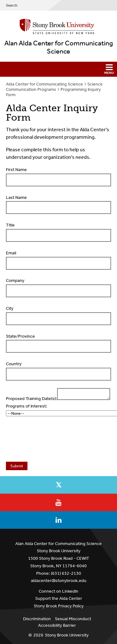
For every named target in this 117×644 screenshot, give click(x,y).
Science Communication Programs (54, 87)
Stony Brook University (67, 635)
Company (15, 280)
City (10, 308)
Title (10, 225)
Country (14, 364)
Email (11, 253)
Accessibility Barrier (57, 625)
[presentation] (53, 441)
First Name (16, 170)
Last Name (16, 197)
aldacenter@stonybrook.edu (59, 581)
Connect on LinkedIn (58, 591)
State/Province (20, 336)
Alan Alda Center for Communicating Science (59, 47)
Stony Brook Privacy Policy (59, 606)
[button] (58, 69)
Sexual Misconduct (73, 619)
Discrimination (37, 619)
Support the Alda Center (59, 598)
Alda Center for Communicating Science (44, 84)
